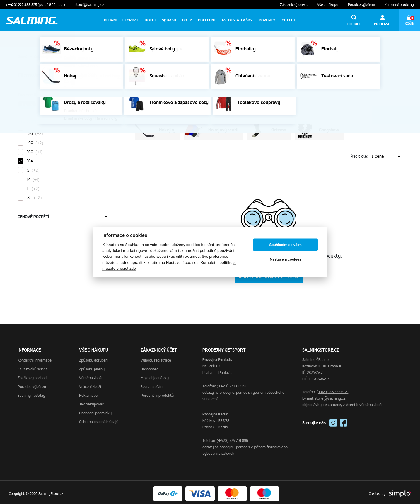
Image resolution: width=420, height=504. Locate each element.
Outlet (289, 20)
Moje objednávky (155, 375)
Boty (187, 20)
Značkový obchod (32, 375)
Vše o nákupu (328, 5)
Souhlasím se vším (285, 245)
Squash (169, 20)
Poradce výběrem (362, 5)
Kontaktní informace (35, 357)
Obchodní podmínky (95, 410)
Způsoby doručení (94, 357)
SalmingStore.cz (48, 57)
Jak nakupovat (91, 401)
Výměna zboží (91, 375)
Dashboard (150, 366)
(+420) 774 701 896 (232, 438)
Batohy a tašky (237, 20)
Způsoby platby (92, 366)
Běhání (110, 20)
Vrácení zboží (90, 384)
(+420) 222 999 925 (22, 5)
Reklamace (88, 392)
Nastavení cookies (286, 259)
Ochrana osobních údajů (99, 419)
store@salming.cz (89, 5)
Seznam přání (152, 384)
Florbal (131, 20)
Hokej (150, 20)
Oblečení (206, 20)
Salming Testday (31, 392)
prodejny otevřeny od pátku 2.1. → (184, 39)
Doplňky (267, 20)
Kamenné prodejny (399, 5)
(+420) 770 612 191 (232, 383)
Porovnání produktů (157, 392)
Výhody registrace (156, 357)
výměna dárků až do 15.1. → (245, 39)
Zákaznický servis (294, 5)
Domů (22, 57)
